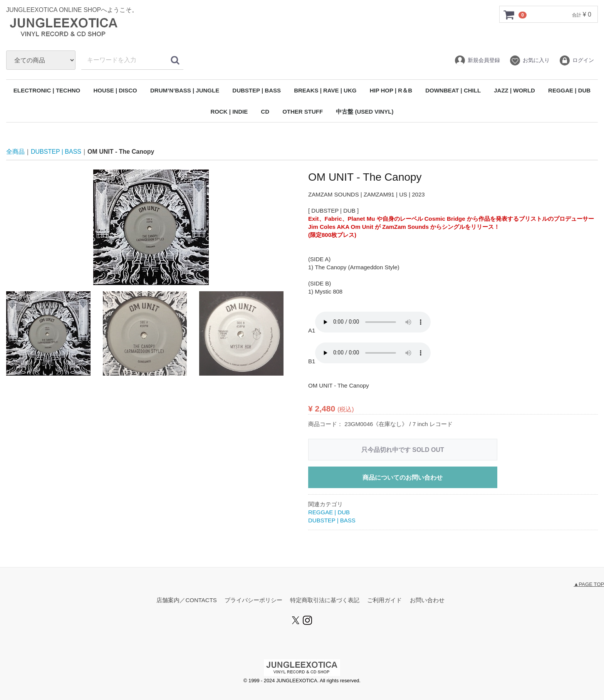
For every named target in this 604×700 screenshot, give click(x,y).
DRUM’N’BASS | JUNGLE (185, 90)
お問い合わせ (427, 600)
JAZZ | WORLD (514, 90)
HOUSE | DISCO (115, 90)
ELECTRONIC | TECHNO (47, 90)
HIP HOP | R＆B (391, 90)
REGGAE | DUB (569, 90)
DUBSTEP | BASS (257, 90)
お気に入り (529, 60)
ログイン (576, 60)
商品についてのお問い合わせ (403, 478)
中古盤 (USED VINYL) (365, 112)
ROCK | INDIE (229, 112)
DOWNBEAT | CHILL (453, 90)
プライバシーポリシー (253, 600)
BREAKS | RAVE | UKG (325, 90)
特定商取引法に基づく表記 (325, 600)
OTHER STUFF (303, 112)
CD (265, 112)
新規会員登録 (477, 60)
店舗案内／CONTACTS (186, 600)
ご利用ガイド (384, 600)
